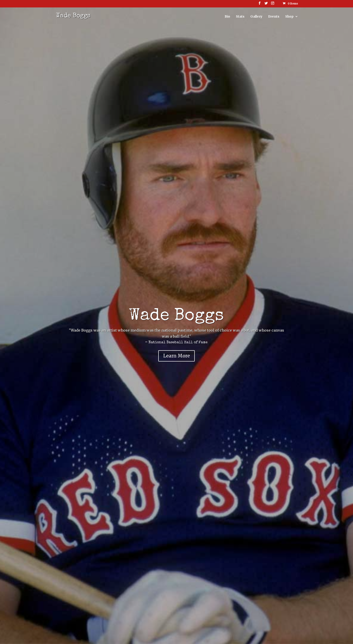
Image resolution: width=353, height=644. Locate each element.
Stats (240, 17)
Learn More (176, 356)
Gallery (256, 17)
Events (274, 17)
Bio (227, 17)
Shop (289, 17)
